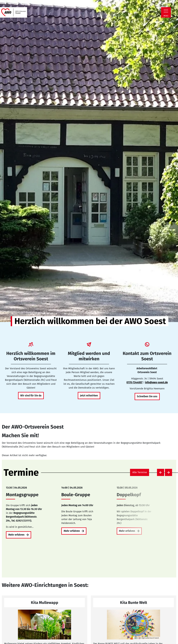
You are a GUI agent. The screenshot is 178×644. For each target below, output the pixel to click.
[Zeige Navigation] (166, 11)
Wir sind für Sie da (31, 396)
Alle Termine (140, 472)
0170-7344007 (134, 382)
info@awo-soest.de (156, 382)
